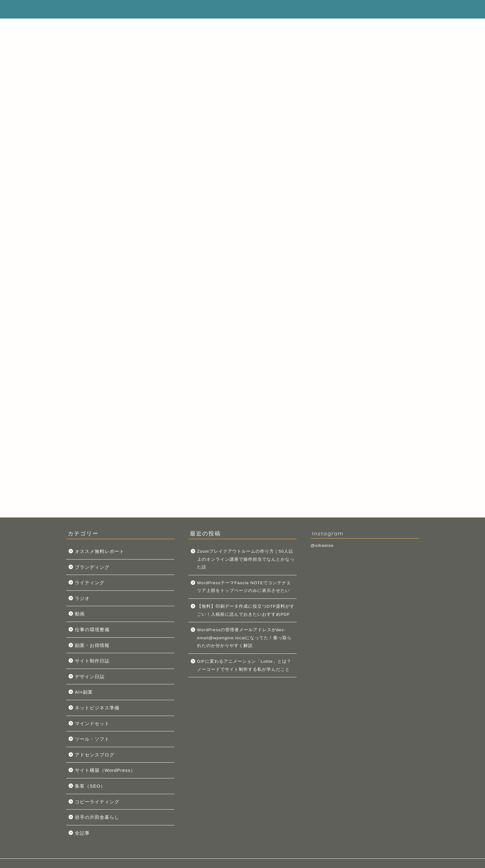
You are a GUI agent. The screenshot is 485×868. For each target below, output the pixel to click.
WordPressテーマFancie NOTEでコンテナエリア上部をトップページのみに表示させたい (366, 389)
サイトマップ (214, 10)
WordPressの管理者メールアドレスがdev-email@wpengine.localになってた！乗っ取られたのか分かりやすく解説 (244, 638)
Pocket (112, 237)
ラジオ (82, 598)
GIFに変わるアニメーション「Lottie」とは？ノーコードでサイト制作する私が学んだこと (244, 665)
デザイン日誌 (90, 677)
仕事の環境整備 (92, 630)
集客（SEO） (90, 786)
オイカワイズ (89, 8)
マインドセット (92, 723)
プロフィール (259, 10)
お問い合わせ (369, 10)
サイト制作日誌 (92, 661)
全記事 (82, 833)
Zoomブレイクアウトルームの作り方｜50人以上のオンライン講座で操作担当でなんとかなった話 (366, 356)
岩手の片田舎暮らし (97, 817)
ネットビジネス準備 (97, 708)
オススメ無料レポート (100, 551)
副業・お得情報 (92, 645)
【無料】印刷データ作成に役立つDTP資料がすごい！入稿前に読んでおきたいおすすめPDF (246, 610)
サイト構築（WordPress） (105, 770)
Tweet (92, 237)
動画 (80, 614)
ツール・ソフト (92, 739)
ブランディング (92, 567)
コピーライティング (97, 802)
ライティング (90, 583)
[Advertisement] (368, 66)
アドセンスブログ (95, 755)
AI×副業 (84, 692)
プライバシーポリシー (314, 10)
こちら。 (380, 250)
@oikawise (322, 545)
